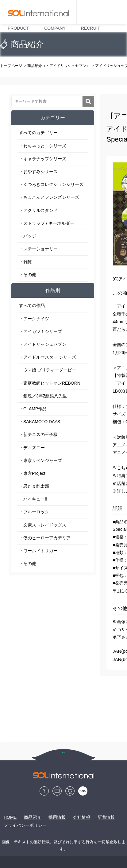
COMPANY (55, 28)
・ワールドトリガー (38, 551)
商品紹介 (33, 817)
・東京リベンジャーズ (40, 460)
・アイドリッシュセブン (43, 344)
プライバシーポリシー (25, 825)
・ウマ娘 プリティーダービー (48, 370)
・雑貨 (25, 262)
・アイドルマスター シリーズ (48, 357)
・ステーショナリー (38, 249)
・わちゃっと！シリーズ (43, 146)
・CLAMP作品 (33, 409)
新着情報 (106, 817)
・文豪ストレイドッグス (43, 525)
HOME (10, 817)
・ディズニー (32, 448)
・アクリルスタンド (38, 210)
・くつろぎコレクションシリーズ (51, 184)
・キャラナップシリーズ (43, 159)
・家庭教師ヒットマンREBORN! (50, 383)
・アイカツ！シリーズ (40, 331)
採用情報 (57, 817)
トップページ (11, 66)
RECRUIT (90, 28)
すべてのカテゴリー (38, 133)
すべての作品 (32, 305)
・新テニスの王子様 (38, 434)
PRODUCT (18, 28)
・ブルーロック (34, 512)
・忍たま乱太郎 (34, 486)
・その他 (28, 275)
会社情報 (82, 817)
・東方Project (32, 473)
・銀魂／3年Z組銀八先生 (43, 396)
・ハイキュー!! (33, 499)
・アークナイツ (34, 319)
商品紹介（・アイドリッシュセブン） (59, 66)
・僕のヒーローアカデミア (45, 538)
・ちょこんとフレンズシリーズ (49, 197)
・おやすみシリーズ (38, 172)
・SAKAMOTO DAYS (40, 422)
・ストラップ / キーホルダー (47, 223)
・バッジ (28, 236)
